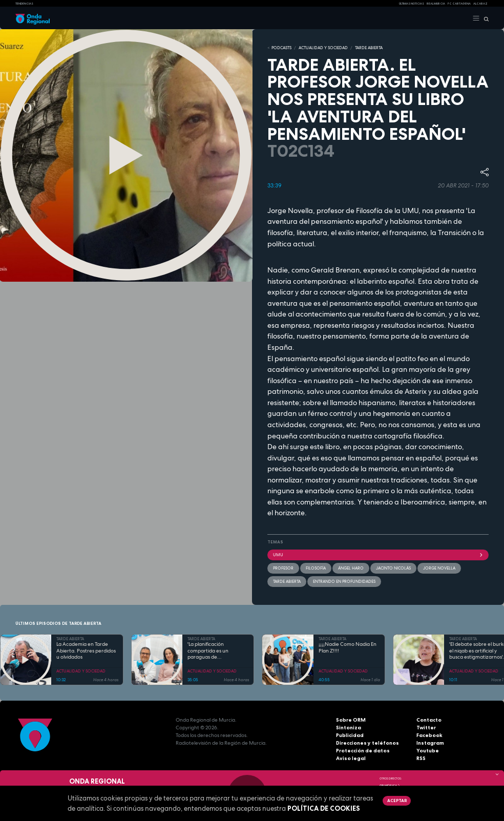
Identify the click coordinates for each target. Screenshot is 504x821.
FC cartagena (459, 4)
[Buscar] (484, 18)
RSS (421, 758)
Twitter (426, 728)
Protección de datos (363, 751)
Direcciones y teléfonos (367, 743)
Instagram (430, 743)
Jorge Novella (439, 568)
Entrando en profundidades (344, 581)
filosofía (316, 568)
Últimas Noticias (412, 4)
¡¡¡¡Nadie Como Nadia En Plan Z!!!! (348, 648)
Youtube (428, 751)
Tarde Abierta (287, 581)
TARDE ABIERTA (369, 48)
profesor (283, 568)
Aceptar (397, 801)
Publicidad (350, 735)
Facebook (429, 735)
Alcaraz (480, 4)
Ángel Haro (351, 568)
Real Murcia (436, 4)
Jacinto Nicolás (393, 568)
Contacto (429, 720)
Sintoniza (349, 728)
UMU (378, 555)
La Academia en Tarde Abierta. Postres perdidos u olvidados (86, 651)
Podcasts (281, 48)
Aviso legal (351, 758)
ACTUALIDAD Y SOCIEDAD (323, 48)
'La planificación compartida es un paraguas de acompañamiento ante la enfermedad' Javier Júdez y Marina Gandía (218, 651)
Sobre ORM (351, 720)
